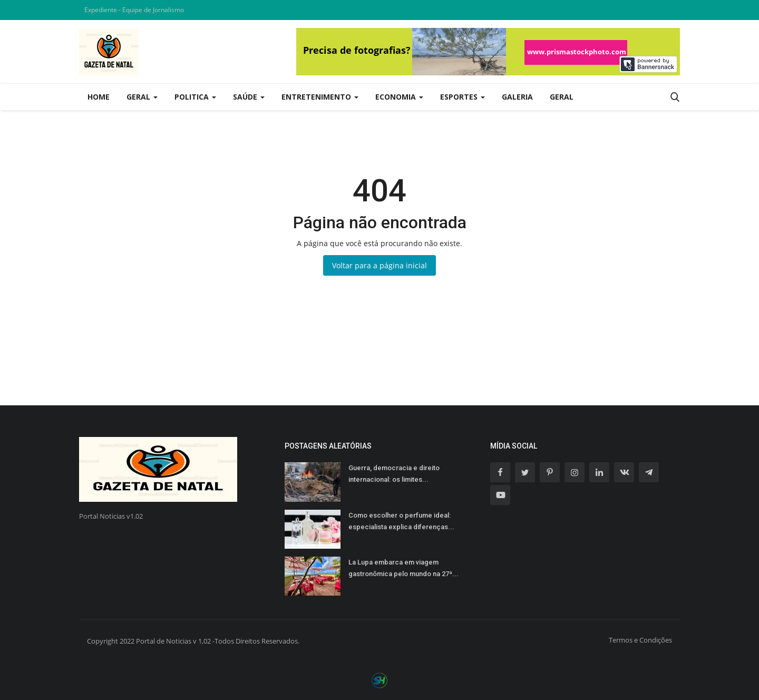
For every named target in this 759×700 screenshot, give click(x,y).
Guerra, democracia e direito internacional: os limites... (394, 474)
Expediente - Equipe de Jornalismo (134, 10)
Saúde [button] (249, 97)
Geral (562, 97)
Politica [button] (195, 97)
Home (99, 97)
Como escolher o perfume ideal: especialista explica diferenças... (401, 521)
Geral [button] (142, 97)
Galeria (517, 97)
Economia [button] (399, 97)
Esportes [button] (463, 97)
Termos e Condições (640, 640)
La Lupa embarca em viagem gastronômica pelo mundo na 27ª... (403, 568)
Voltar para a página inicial (379, 265)
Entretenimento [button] (320, 97)
